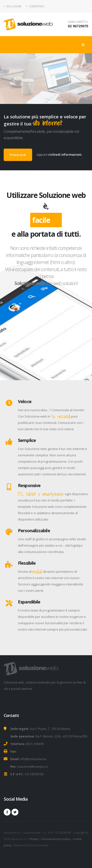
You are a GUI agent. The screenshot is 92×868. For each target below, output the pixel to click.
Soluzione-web (39, 845)
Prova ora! (18, 155)
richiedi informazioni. (65, 154)
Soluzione (13, 6)
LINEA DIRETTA (78, 22)
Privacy (34, 839)
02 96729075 (78, 26)
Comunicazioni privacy (56, 839)
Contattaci (35, 6)
